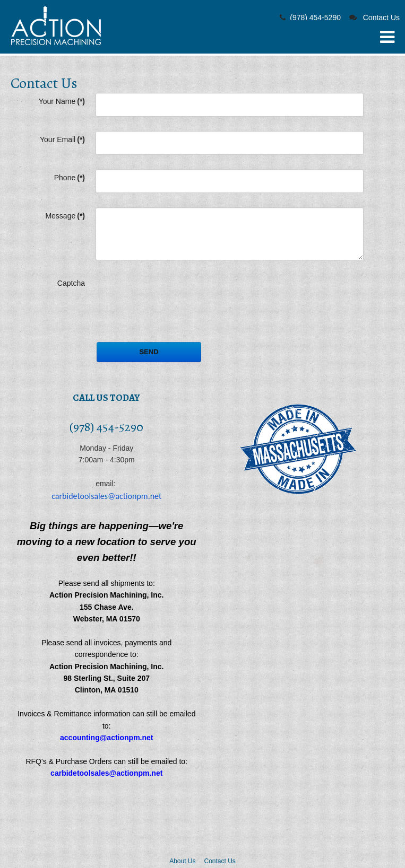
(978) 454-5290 (315, 17)
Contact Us (381, 17)
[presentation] (176, 295)
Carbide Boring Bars (56, 26)
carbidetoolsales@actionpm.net (106, 496)
